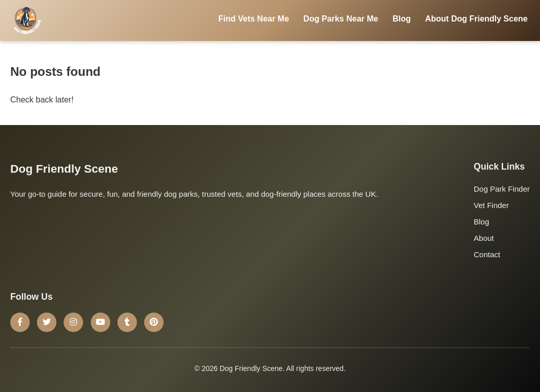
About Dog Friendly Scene (476, 19)
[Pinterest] (154, 322)
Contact (487, 254)
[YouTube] (101, 322)
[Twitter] (47, 322)
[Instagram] (73, 322)
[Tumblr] (127, 322)
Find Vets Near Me (254, 19)
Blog (402, 19)
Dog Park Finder (502, 189)
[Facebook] (20, 322)
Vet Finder (491, 205)
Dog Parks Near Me (341, 19)
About (484, 238)
